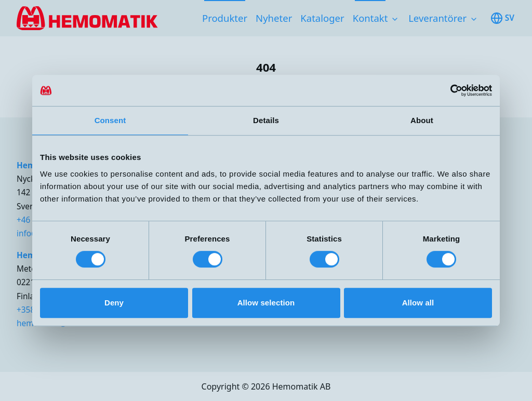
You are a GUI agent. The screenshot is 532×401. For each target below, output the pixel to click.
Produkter (225, 18)
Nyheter (274, 18)
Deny (114, 303)
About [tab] (422, 120)
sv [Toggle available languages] (502, 18)
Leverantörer (437, 18)
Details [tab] (266, 120)
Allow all (418, 303)
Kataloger (322, 18)
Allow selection (266, 303)
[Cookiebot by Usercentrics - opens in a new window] (447, 90)
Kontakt (370, 18)
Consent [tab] (110, 120)
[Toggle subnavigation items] (395, 19)
